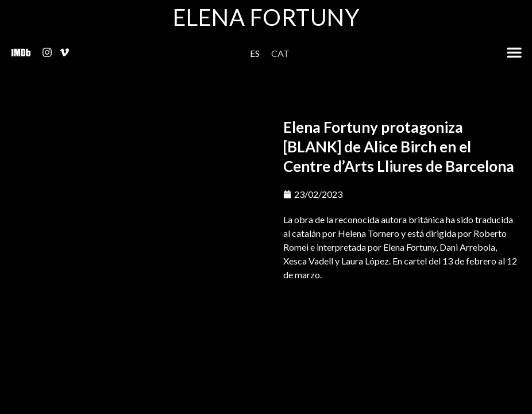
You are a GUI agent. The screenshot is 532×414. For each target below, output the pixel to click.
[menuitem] (255, 53)
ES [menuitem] (255, 53)
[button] (514, 52)
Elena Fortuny (266, 17)
